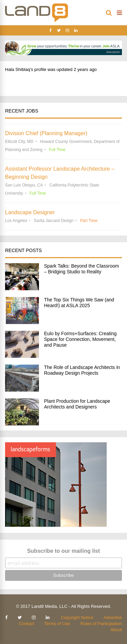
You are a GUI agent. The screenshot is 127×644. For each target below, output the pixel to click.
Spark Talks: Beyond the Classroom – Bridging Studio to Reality (82, 269)
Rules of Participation (101, 624)
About (116, 630)
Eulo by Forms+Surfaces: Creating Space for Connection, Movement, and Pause (80, 339)
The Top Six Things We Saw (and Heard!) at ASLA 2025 (79, 303)
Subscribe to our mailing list (63, 551)
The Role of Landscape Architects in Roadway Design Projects (82, 370)
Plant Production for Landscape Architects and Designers (77, 404)
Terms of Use (57, 624)
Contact (27, 624)
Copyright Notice (77, 617)
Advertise (113, 617)
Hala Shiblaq (18, 69)
